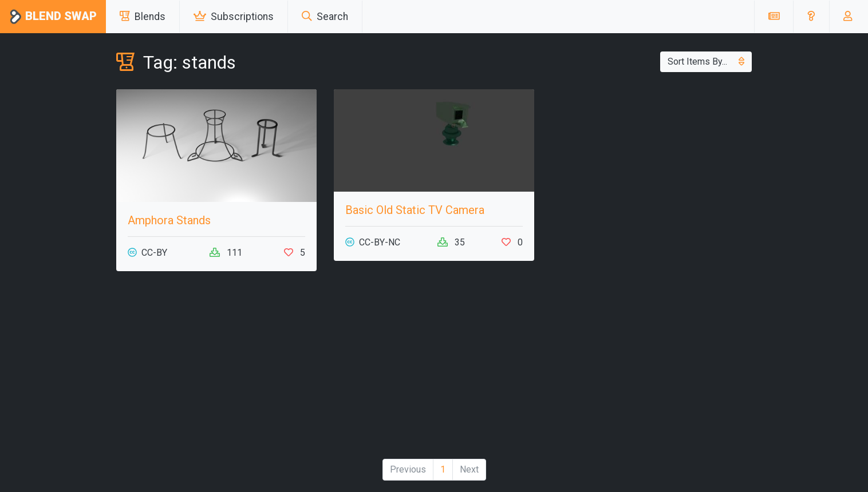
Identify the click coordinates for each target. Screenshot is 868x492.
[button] (811, 17)
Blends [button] (143, 17)
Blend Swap (53, 17)
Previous (408, 469)
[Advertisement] (216, 370)
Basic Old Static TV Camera (415, 210)
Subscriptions (234, 17)
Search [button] (325, 17)
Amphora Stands (169, 220)
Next (469, 469)
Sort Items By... (706, 61)
